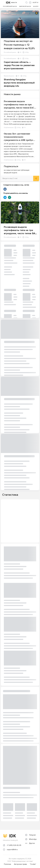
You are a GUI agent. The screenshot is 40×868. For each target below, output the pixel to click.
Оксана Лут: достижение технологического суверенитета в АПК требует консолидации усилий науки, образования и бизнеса (19, 140)
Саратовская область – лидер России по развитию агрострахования (19, 65)
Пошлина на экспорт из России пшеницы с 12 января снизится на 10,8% (19, 45)
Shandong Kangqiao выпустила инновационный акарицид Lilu (19, 83)
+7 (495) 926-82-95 (14, 845)
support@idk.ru (12, 850)
